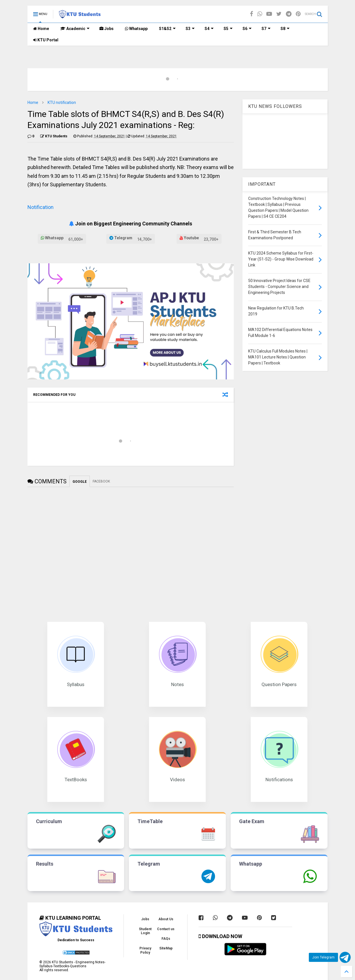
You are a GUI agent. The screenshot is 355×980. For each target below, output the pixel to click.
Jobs (107, 29)
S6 (247, 29)
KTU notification (62, 103)
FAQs (166, 939)
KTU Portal (46, 40)
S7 (266, 29)
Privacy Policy (145, 950)
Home (41, 29)
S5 (228, 29)
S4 (209, 29)
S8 (285, 29)
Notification (41, 207)
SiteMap (166, 948)
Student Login (145, 931)
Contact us (166, 929)
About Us (166, 919)
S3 (190, 29)
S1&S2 (167, 29)
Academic (75, 29)
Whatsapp (136, 29)
